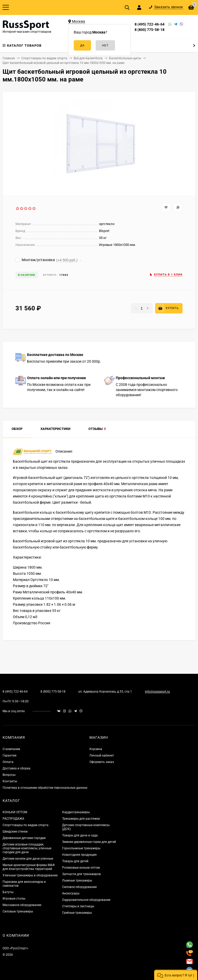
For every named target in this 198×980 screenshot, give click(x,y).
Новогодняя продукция (79, 855)
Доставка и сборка (16, 768)
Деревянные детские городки (24, 838)
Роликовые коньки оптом (81, 868)
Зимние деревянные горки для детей (89, 842)
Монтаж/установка (35, 260)
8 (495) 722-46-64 (150, 24)
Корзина (96, 749)
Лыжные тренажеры (77, 881)
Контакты (10, 781)
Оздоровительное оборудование (86, 900)
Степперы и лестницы (78, 906)
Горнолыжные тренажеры (81, 848)
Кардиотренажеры (76, 812)
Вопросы (9, 775)
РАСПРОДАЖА (13, 819)
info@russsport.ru (157, 692)
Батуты (8, 892)
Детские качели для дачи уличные (28, 859)
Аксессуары (71, 893)
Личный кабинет (102, 755)
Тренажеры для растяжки (81, 819)
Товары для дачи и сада (80, 835)
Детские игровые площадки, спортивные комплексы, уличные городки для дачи (27, 848)
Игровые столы (14, 899)
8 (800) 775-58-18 (150, 30)
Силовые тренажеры (18, 911)
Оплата (8, 762)
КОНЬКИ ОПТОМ (15, 812)
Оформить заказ (102, 762)
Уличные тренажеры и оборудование (30, 875)
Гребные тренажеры (77, 913)
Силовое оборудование (79, 887)
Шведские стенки (15, 832)
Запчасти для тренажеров (81, 874)
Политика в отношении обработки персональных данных (45, 788)
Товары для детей (75, 861)
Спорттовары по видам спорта (26, 825)
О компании (11, 749)
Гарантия (10, 755)
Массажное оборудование (22, 905)
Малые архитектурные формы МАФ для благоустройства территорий (29, 867)
